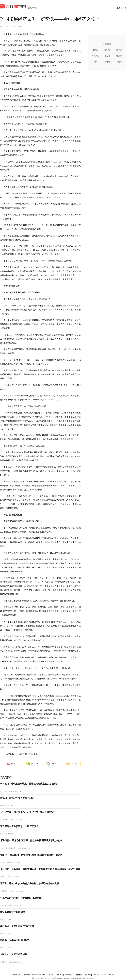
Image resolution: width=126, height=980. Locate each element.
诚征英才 (60, 975)
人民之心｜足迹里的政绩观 (14, 954)
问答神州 (119, 62)
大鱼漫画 (95, 56)
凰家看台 (119, 50)
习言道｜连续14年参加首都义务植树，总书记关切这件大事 (29, 883)
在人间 (107, 56)
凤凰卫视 (96, 975)
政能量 (95, 50)
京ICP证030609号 (108, 975)
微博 (13, 764)
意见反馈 (88, 975)
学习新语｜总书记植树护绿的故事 (17, 926)
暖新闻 (107, 50)
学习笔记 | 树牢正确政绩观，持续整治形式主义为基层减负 (29, 784)
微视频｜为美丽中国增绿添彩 (15, 940)
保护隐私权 (69, 975)
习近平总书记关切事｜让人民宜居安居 (19, 826)
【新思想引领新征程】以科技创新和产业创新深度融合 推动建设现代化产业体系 (40, 869)
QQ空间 (74, 764)
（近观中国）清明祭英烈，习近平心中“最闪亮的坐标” (27, 812)
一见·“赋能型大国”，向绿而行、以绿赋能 (21, 898)
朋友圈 (54, 764)
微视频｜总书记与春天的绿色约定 (17, 798)
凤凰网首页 (33, 8)
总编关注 (119, 56)
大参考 (95, 62)
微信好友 (35, 764)
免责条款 (79, 975)
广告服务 (51, 975)
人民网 (19, 26)
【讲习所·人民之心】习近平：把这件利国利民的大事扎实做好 (31, 841)
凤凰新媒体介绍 (16, 975)
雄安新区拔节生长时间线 (12, 912)
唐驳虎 (107, 62)
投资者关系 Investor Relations (35, 975)
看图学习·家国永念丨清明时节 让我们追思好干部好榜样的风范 (31, 855)
